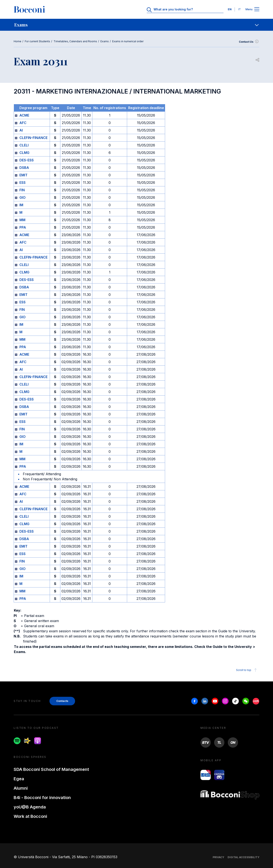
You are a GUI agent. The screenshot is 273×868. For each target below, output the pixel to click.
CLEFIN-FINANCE (33, 138)
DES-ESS (27, 160)
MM (22, 220)
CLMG (24, 153)
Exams (105, 41)
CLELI (24, 145)
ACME (24, 115)
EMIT (23, 175)
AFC (23, 123)
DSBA (24, 168)
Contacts (62, 701)
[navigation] (136, 25)
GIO (23, 197)
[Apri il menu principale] (257, 9)
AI (21, 130)
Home (17, 41)
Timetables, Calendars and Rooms (75, 41)
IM (21, 205)
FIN (22, 190)
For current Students (37, 41)
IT (240, 9)
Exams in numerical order (128, 41)
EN (230, 9)
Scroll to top (247, 670)
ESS (23, 183)
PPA (23, 227)
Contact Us (249, 42)
